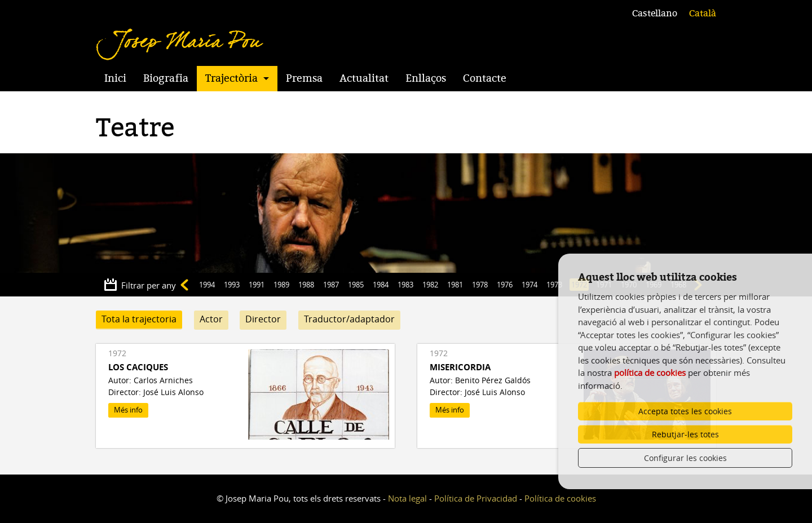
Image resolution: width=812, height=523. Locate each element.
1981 (455, 285)
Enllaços (426, 78)
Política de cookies (560, 498)
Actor (211, 319)
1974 (529, 285)
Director (263, 319)
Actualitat (364, 78)
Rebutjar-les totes (685, 434)
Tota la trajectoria (139, 319)
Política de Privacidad (476, 498)
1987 (331, 285)
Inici (115, 78)
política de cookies (650, 373)
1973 (554, 285)
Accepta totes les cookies (685, 411)
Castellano (655, 14)
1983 (405, 285)
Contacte (485, 78)
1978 (480, 285)
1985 (356, 285)
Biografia (166, 78)
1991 (257, 285)
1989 (281, 285)
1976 (505, 285)
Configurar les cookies (685, 458)
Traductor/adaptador (349, 319)
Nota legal (407, 498)
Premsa (304, 78)
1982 (430, 285)
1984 (381, 285)
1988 (306, 285)
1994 (207, 285)
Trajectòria (231, 78)
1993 (232, 285)
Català (703, 14)
